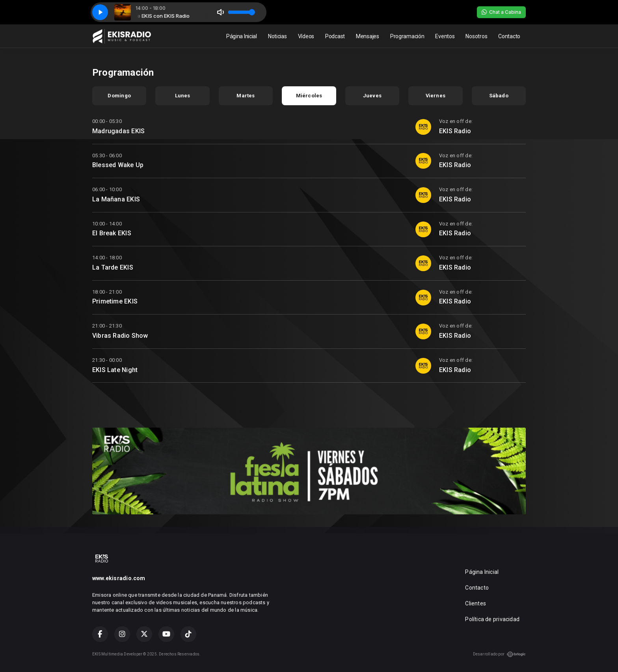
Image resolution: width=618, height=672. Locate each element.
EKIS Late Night (115, 370)
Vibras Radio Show (120, 336)
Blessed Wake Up (118, 165)
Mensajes (368, 36)
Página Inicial (242, 36)
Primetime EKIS (115, 301)
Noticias (277, 36)
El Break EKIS (112, 233)
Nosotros (476, 36)
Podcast (335, 36)
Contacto (509, 36)
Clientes (476, 603)
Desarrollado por (499, 654)
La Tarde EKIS (113, 267)
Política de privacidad (492, 619)
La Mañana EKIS (116, 199)
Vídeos (306, 36)
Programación (407, 36)
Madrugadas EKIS (118, 131)
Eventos (445, 36)
